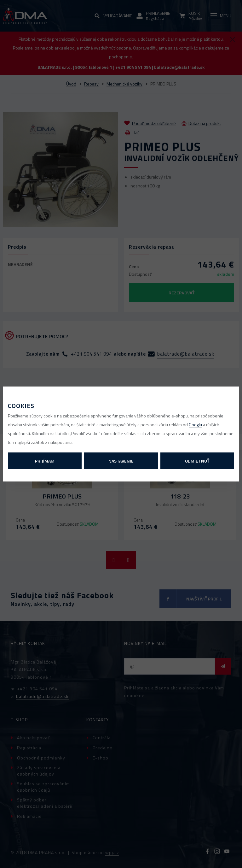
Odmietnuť (197, 461)
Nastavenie (121, 461)
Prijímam (45, 461)
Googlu (195, 425)
